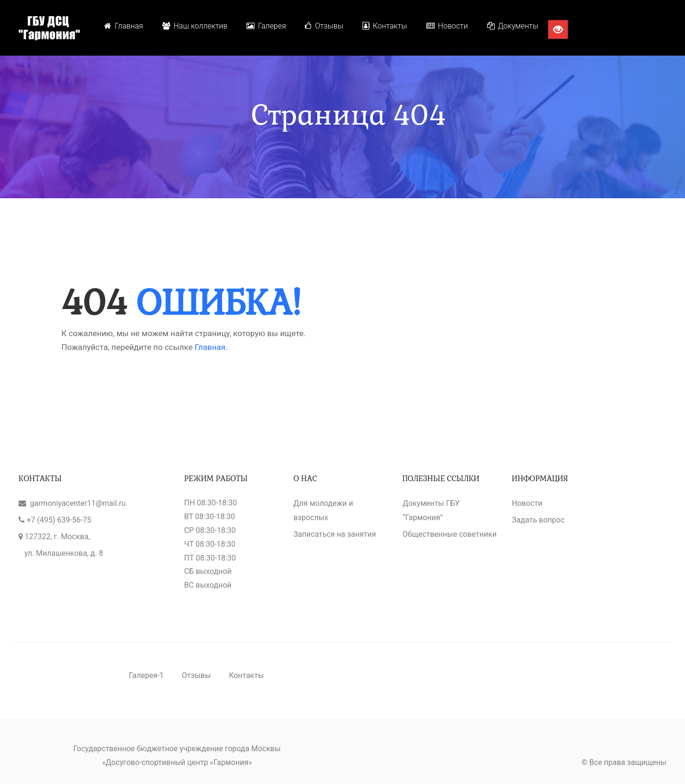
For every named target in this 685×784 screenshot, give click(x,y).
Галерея (266, 26)
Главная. (211, 347)
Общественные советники (450, 534)
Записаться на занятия (335, 534)
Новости (447, 26)
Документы (513, 26)
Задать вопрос (538, 520)
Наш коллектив (195, 26)
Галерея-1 (146, 675)
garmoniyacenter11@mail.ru (78, 503)
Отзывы (324, 26)
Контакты (385, 26)
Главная (124, 26)
